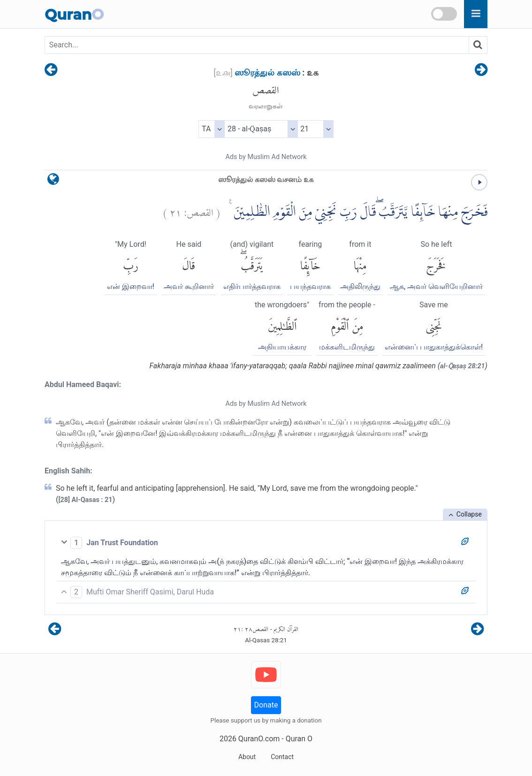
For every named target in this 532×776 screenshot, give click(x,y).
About (247, 757)
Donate (266, 705)
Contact (282, 757)
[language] (53, 181)
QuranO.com (259, 739)
